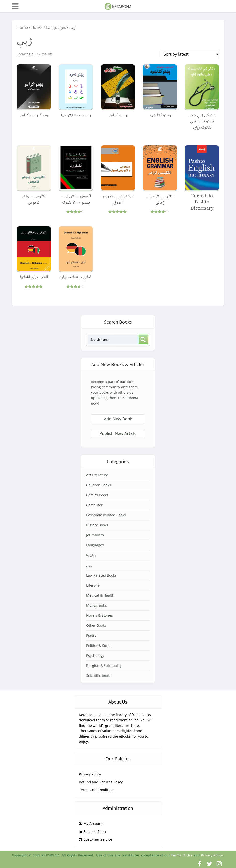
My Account (91, 824)
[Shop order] (190, 54)
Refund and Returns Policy (101, 782)
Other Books (96, 625)
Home (22, 27)
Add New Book (118, 419)
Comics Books (97, 495)
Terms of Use (182, 855)
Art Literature (97, 475)
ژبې (89, 565)
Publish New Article (118, 433)
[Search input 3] (113, 339)
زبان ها (91, 555)
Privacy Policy (90, 774)
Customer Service (96, 839)
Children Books (98, 485)
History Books (97, 525)
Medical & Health (100, 595)
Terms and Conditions (97, 790)
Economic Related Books (106, 515)
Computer (94, 505)
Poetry (91, 635)
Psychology (95, 655)
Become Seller (93, 831)
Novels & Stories (99, 615)
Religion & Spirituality (104, 665)
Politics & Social (99, 645)
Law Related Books (101, 575)
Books (37, 27)
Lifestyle (93, 585)
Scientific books (99, 676)
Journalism (95, 535)
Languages (56, 27)
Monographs (97, 605)
